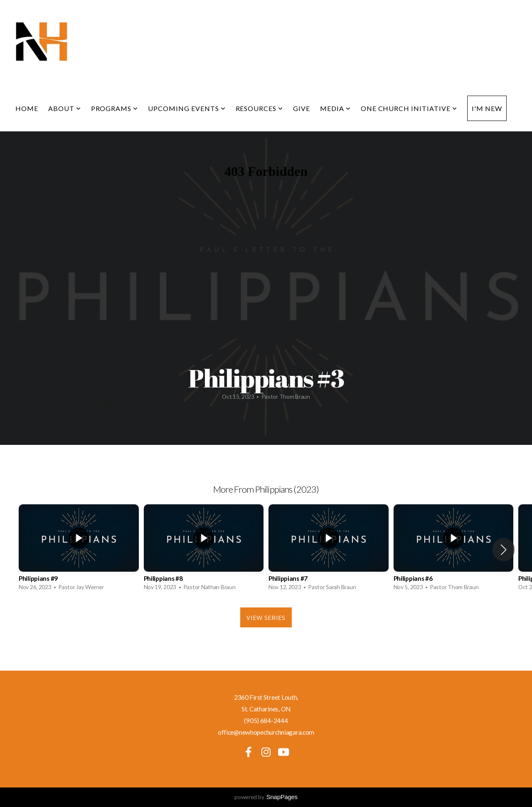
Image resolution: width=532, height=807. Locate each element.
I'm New (487, 108)
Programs (115, 108)
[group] (79, 550)
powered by (266, 797)
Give (302, 108)
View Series (266, 617)
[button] (504, 550)
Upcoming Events (187, 108)
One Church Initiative (409, 108)
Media (335, 108)
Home (27, 108)
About (65, 108)
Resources (260, 108)
